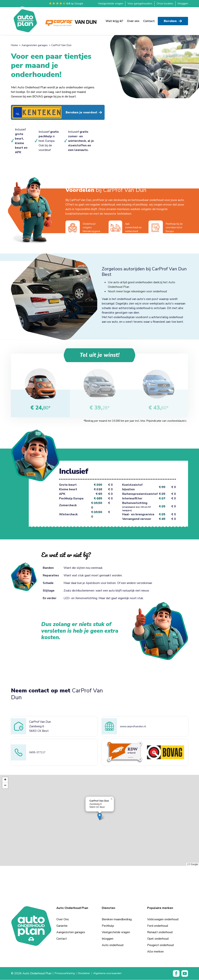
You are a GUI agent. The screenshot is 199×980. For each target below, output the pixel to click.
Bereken (173, 19)
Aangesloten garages (35, 45)
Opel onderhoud (158, 939)
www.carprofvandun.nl (134, 727)
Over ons (133, 19)
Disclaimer (87, 974)
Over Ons (63, 920)
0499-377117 (39, 753)
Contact (149, 19)
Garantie (62, 926)
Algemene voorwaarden (114, 974)
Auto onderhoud (113, 945)
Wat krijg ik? (114, 19)
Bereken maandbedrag (117, 920)
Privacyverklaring (66, 974)
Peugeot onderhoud (160, 945)
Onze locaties (165, 4)
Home (14, 45)
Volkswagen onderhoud (163, 920)
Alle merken (155, 952)
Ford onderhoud (158, 926)
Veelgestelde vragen (111, 4)
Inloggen (183, 4)
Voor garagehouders (140, 4)
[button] (100, 817)
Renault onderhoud (160, 932)
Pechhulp (108, 926)
